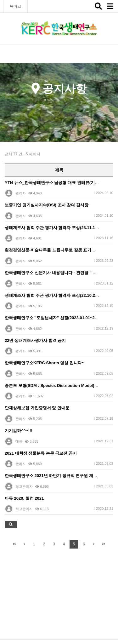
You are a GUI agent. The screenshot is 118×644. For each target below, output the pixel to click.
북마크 (15, 6)
